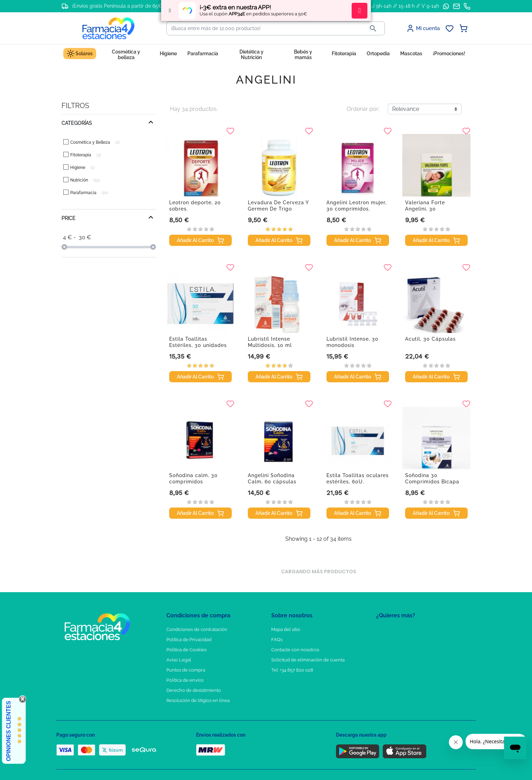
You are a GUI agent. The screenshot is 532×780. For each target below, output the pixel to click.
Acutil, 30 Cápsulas (430, 339)
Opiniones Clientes (9, 731)
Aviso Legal (179, 660)
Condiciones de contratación (197, 629)
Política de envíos (185, 680)
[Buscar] (264, 28)
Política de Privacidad (189, 640)
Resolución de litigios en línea (198, 700)
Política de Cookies (186, 650)
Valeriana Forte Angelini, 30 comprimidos (425, 209)
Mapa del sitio (286, 629)
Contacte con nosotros (295, 650)
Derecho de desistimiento (194, 690)
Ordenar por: (363, 109)
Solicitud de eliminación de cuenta (308, 660)
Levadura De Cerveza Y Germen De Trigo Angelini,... (278, 209)
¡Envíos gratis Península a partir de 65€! (118, 6)
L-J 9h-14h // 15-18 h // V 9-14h (404, 6)
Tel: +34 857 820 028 (292, 670)
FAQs (277, 640)
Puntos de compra (186, 670)
